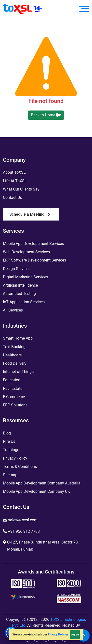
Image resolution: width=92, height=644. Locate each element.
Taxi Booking (14, 347)
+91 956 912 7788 (24, 531)
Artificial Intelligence (20, 285)
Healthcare (12, 355)
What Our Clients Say (21, 189)
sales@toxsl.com (23, 520)
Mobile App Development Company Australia (42, 483)
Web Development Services (26, 252)
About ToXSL (14, 172)
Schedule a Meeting (30, 214)
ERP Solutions (15, 405)
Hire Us (9, 441)
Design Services (17, 269)
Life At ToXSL (15, 181)
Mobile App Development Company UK (36, 491)
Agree (75, 634)
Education (12, 380)
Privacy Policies (58, 634)
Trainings (11, 450)
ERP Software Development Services (34, 260)
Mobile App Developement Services (33, 244)
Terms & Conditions (20, 467)
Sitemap (10, 475)
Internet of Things (18, 372)
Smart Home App (18, 338)
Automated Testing (19, 294)
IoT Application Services (24, 302)
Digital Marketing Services (26, 277)
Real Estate (13, 388)
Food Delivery (15, 363)
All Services (13, 310)
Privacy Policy (15, 458)
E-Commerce (14, 397)
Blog (7, 433)
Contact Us (12, 197)
